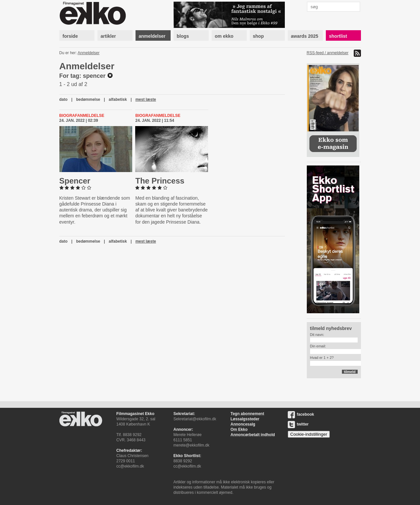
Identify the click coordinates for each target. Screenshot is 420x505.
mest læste (146, 99)
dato (63, 99)
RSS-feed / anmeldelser (328, 53)
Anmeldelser (89, 53)
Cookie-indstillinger (309, 434)
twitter (298, 424)
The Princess (160, 181)
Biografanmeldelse (82, 116)
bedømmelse (88, 99)
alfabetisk (118, 99)
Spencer (75, 181)
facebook (301, 414)
